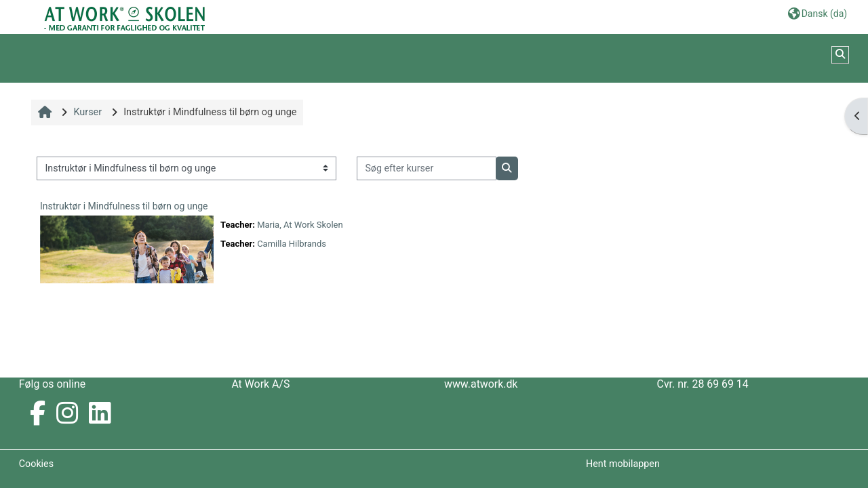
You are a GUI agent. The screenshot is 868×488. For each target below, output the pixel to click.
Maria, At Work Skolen (300, 225)
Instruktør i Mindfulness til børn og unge (124, 206)
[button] (818, 13)
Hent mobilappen (623, 464)
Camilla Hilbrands (292, 244)
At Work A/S (260, 384)
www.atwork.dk (481, 384)
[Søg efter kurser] (427, 168)
